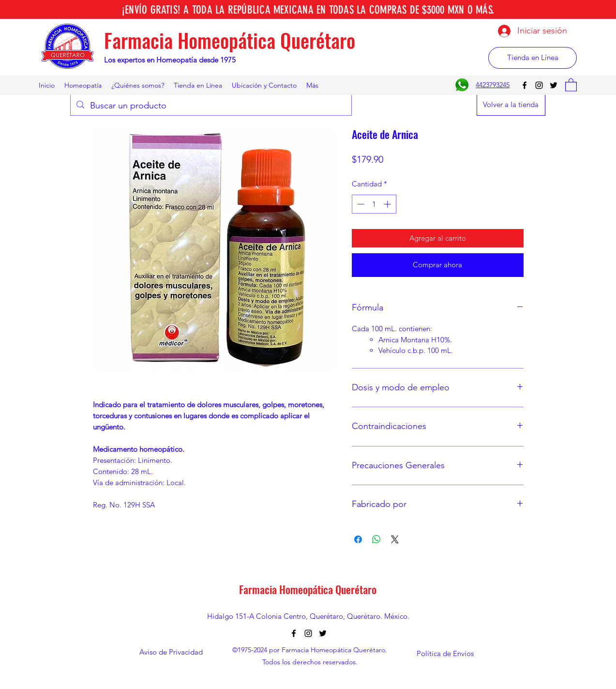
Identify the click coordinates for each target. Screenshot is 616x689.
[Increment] (388, 204)
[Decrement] (360, 204)
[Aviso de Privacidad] (171, 652)
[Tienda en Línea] (533, 58)
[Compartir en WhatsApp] (376, 539)
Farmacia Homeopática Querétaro (230, 40)
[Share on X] (395, 539)
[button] (571, 84)
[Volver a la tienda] (511, 105)
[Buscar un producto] (210, 106)
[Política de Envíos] (445, 654)
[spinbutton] (374, 204)
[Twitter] (554, 85)
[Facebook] (525, 85)
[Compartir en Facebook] (358, 539)
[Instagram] (539, 85)
